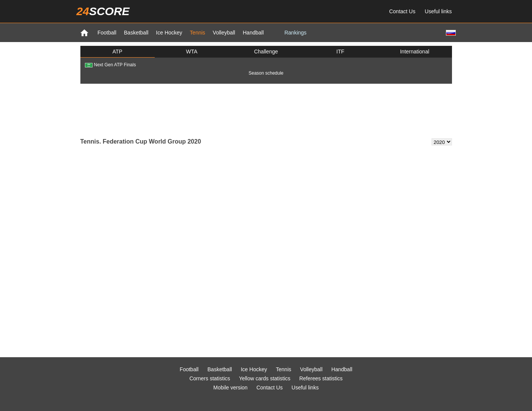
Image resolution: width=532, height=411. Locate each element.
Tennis (198, 33)
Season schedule (266, 73)
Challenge (266, 52)
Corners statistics (210, 378)
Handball (253, 33)
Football (107, 33)
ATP (117, 52)
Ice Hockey (169, 33)
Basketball (136, 33)
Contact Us (402, 11)
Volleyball (224, 33)
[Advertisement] (266, 110)
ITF (340, 52)
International (415, 52)
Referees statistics (321, 378)
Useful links (438, 11)
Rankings (295, 33)
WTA (191, 52)
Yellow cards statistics (265, 378)
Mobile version (231, 388)
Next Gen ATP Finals (111, 65)
